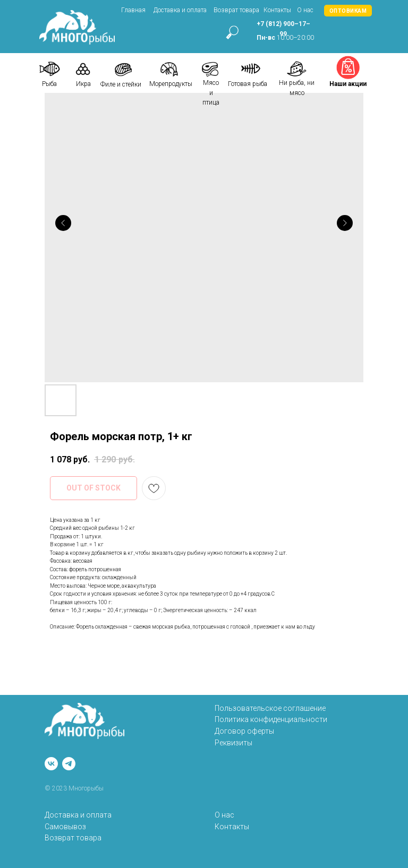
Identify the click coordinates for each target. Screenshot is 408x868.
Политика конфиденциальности (271, 719)
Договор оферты (244, 731)
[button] (348, 11)
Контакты (277, 10)
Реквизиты (233, 743)
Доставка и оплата (180, 10)
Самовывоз (65, 827)
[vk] (51, 764)
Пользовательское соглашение (270, 708)
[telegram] (69, 764)
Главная (133, 10)
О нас (305, 10)
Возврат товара (236, 10)
